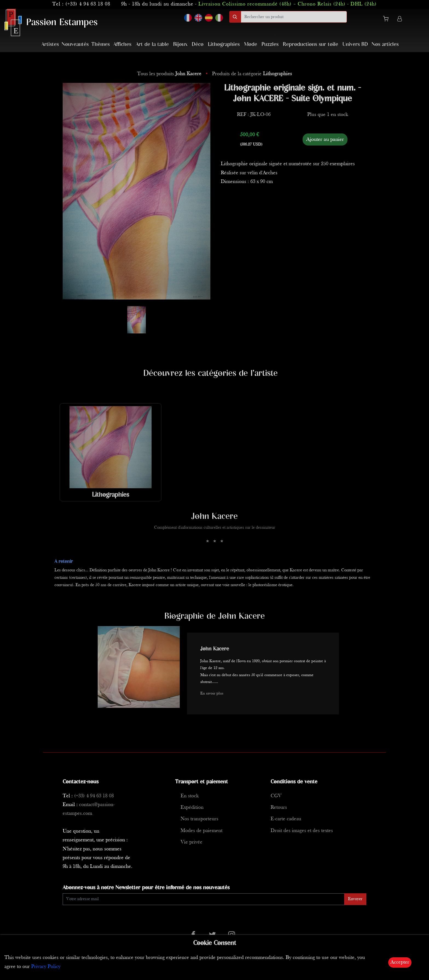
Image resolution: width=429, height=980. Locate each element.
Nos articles (385, 44)
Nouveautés (75, 44)
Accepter (400, 962)
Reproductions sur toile (311, 44)
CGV (276, 796)
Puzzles (270, 44)
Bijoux (180, 44)
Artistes (50, 44)
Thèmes (101, 44)
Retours (279, 808)
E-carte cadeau (286, 819)
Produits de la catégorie (252, 74)
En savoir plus (212, 693)
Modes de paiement (202, 831)
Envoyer (355, 899)
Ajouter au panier (325, 139)
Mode (251, 44)
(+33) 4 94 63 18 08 (88, 4)
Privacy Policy (46, 967)
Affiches (122, 44)
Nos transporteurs (199, 819)
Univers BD (355, 44)
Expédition (192, 808)
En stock (190, 796)
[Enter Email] (204, 899)
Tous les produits (170, 74)
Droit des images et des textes (302, 831)
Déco (198, 44)
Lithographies (224, 44)
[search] (294, 17)
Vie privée (192, 842)
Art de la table (152, 44)
